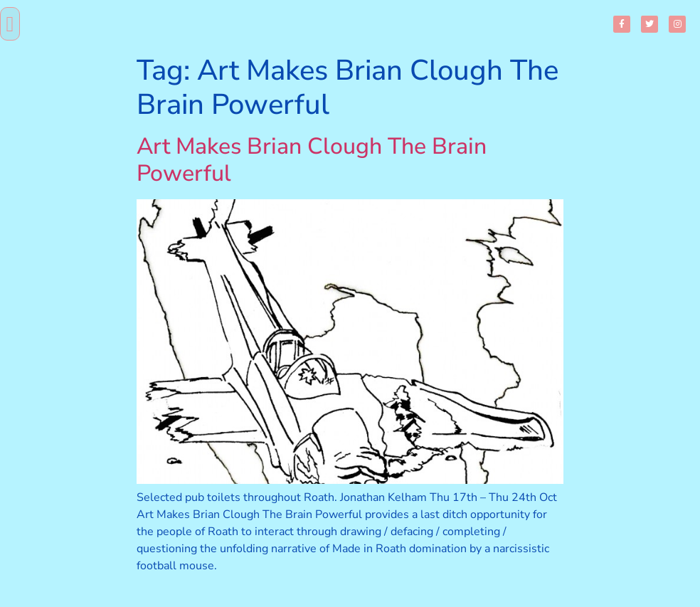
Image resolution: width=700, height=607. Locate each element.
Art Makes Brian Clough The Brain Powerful (312, 160)
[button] (10, 24)
